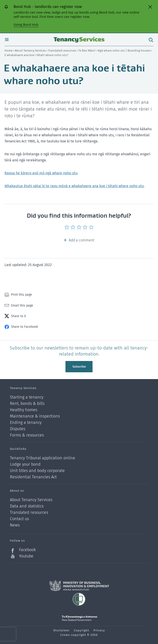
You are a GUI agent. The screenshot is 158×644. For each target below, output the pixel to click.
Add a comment (81, 240)
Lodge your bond (25, 464)
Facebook (27, 550)
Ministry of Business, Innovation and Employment (79, 586)
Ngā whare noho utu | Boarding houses (124, 51)
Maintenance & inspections (35, 416)
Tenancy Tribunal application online (43, 458)
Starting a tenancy (27, 397)
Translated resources (62, 51)
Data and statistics (27, 506)
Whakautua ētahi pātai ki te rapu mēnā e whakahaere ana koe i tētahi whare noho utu (74, 186)
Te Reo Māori (87, 51)
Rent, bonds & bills (27, 404)
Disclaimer (61, 630)
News (15, 525)
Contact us (19, 519)
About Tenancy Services (31, 51)
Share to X (18, 316)
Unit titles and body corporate (37, 471)
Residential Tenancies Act (33, 477)
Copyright (81, 630)
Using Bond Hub (26, 25)
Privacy (99, 630)
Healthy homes (24, 410)
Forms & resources (27, 435)
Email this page (22, 305)
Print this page (22, 295)
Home (8, 51)
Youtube (26, 556)
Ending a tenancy (26, 423)
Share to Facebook (24, 327)
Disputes (18, 429)
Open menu (7, 40)
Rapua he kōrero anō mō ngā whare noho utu (41, 173)
